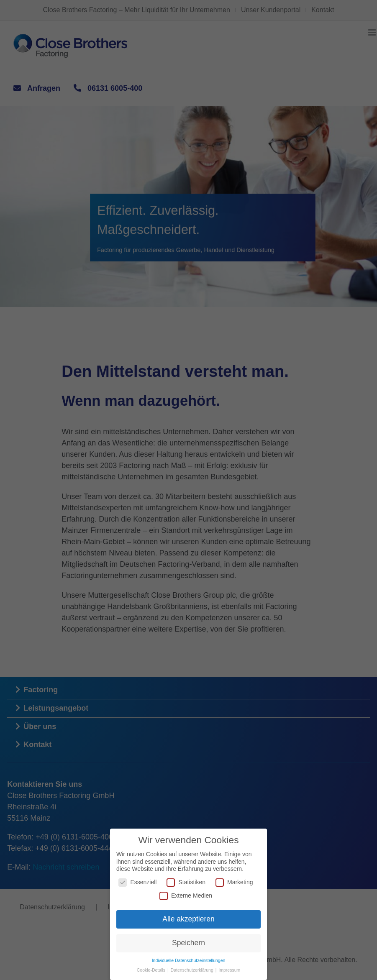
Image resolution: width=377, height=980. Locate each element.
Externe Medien (186, 895)
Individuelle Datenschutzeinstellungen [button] (189, 960)
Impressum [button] (229, 970)
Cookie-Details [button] (152, 970)
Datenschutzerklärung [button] (193, 970)
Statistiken (186, 882)
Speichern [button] (188, 943)
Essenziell (137, 882)
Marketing (234, 882)
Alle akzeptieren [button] (188, 919)
